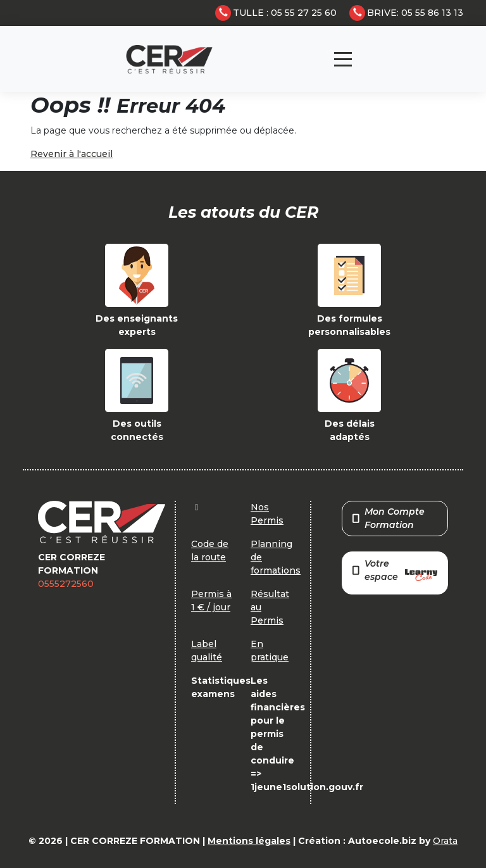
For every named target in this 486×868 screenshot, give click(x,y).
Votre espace (395, 571)
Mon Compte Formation (389, 518)
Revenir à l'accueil (72, 154)
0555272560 (66, 584)
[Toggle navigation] (343, 59)
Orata (445, 841)
